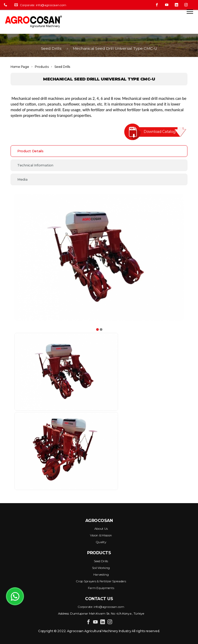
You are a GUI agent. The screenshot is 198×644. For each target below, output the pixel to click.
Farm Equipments (101, 588)
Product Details (30, 151)
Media (22, 179)
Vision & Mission (101, 535)
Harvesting (101, 574)
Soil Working (101, 568)
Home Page (20, 67)
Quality (101, 542)
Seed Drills (51, 52)
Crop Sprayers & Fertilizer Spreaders (101, 581)
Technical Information (35, 165)
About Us (101, 529)
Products (42, 67)
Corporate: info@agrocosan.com (40, 5)
